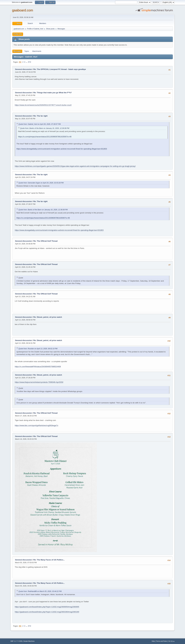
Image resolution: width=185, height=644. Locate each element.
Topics (27, 51)
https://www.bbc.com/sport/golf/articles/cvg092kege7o (36, 425)
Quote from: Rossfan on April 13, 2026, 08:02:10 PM (38, 349)
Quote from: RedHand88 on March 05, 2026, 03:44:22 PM (40, 591)
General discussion (23, 69)
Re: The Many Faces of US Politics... (49, 560)
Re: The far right (40, 116)
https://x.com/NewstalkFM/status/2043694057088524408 (38, 367)
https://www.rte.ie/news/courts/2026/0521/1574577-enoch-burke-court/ (43, 105)
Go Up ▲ (172, 641)
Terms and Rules (162, 641)
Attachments (37, 51)
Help (153, 641)
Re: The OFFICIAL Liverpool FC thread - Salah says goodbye (60, 69)
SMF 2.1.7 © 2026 (16, 641)
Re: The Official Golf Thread (45, 241)
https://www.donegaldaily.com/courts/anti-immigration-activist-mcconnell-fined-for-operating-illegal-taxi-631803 (62, 149)
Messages (17, 51)
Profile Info (18, 34)
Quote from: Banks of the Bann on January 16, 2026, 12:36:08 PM (45, 128)
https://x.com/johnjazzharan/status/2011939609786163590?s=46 (45, 137)
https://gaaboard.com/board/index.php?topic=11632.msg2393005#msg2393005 (47, 607)
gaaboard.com (23, 10)
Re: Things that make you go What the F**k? (53, 93)
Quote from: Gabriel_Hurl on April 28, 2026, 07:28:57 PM (40, 124)
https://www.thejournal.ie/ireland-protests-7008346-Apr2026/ (39, 382)
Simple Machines (29, 641)
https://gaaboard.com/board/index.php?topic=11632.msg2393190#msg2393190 (47, 612)
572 (30, 62)
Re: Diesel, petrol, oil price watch (48, 317)
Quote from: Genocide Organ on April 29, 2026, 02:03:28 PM (41, 183)
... (27, 62)
